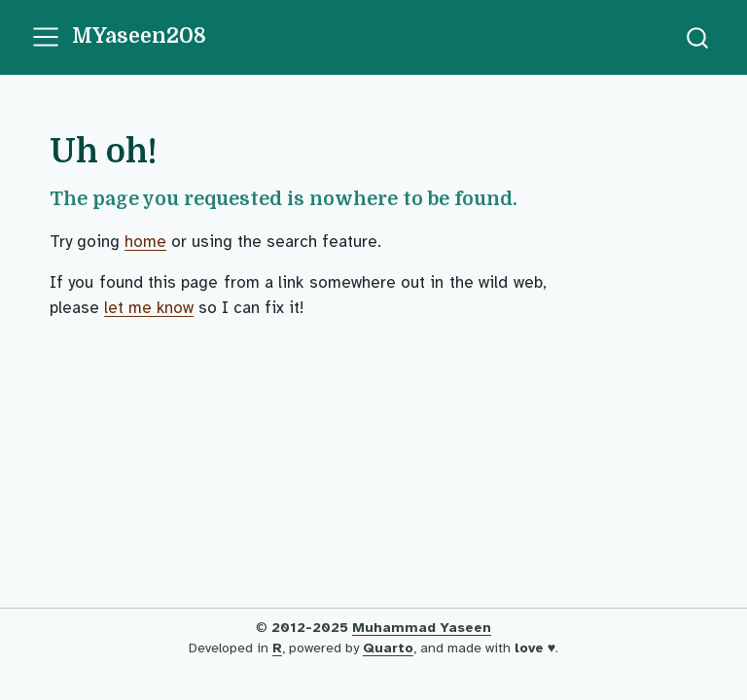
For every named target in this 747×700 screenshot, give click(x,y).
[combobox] (698, 37)
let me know (149, 308)
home (145, 242)
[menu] (46, 37)
